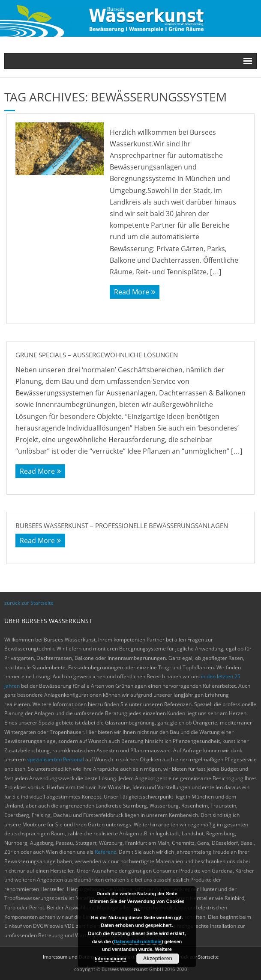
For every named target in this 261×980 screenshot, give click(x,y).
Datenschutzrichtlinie (137, 941)
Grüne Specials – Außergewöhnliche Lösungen (97, 355)
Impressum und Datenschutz (75, 957)
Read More (132, 292)
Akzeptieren (158, 959)
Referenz (105, 852)
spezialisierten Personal (55, 759)
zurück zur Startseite (29, 603)
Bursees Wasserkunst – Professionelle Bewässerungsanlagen (122, 526)
